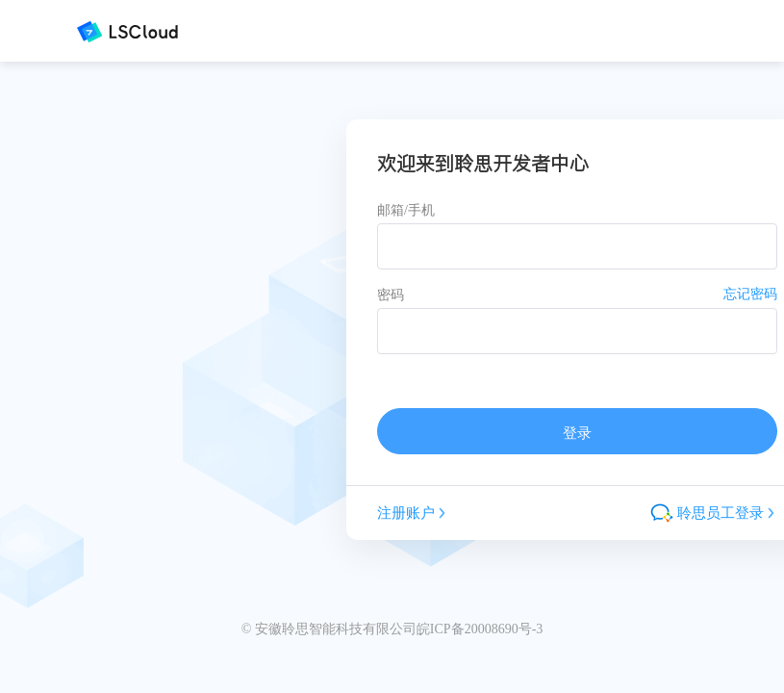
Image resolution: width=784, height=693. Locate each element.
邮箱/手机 (406, 210)
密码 (391, 295)
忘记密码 (750, 294)
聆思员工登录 (714, 513)
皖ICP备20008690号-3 (480, 629)
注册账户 (413, 513)
